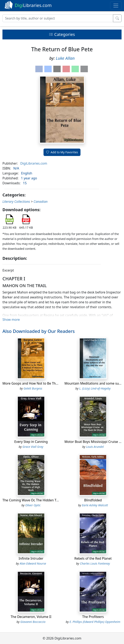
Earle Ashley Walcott (95, 505)
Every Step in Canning (31, 442)
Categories (62, 34)
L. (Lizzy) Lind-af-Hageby (95, 388)
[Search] (58, 18)
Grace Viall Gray (33, 447)
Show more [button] (11, 320)
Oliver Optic (33, 505)
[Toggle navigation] (116, 6)
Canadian (41, 202)
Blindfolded (93, 500)
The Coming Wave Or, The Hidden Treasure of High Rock (45, 500)
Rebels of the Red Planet (93, 558)
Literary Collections (16, 202)
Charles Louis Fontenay (95, 563)
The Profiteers (93, 617)
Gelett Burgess (33, 388)
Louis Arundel (95, 447)
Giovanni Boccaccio (33, 622)
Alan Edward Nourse (33, 563)
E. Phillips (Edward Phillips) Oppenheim (95, 622)
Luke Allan (65, 58)
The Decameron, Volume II (31, 617)
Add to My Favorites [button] (62, 152)
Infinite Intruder (31, 558)
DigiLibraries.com (34, 163)
